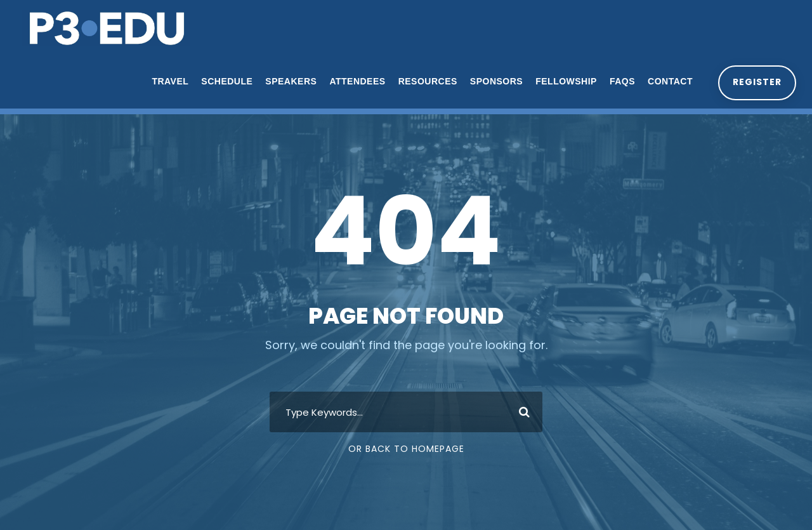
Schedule (226, 81)
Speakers (290, 81)
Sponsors (494, 81)
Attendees (356, 81)
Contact (669, 81)
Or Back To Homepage (406, 449)
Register (756, 82)
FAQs (620, 81)
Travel (169, 81)
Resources (426, 81)
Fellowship (565, 81)
